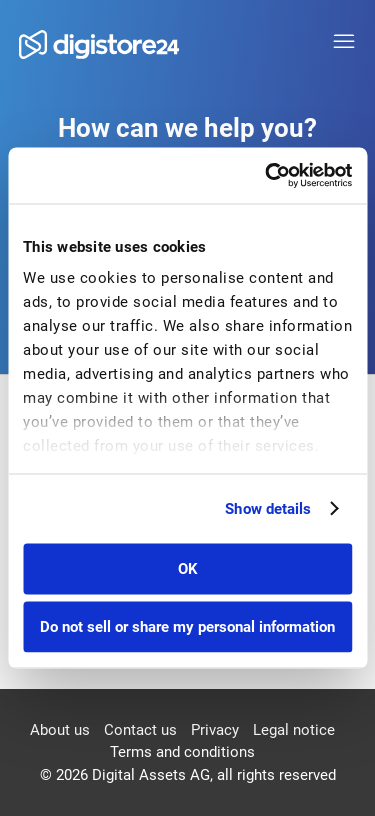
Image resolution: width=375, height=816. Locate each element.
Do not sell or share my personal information (187, 627)
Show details (268, 509)
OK (188, 568)
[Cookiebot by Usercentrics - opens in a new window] (267, 176)
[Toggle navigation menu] (344, 42)
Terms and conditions (182, 752)
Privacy (215, 730)
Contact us (140, 730)
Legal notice (294, 730)
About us (60, 730)
